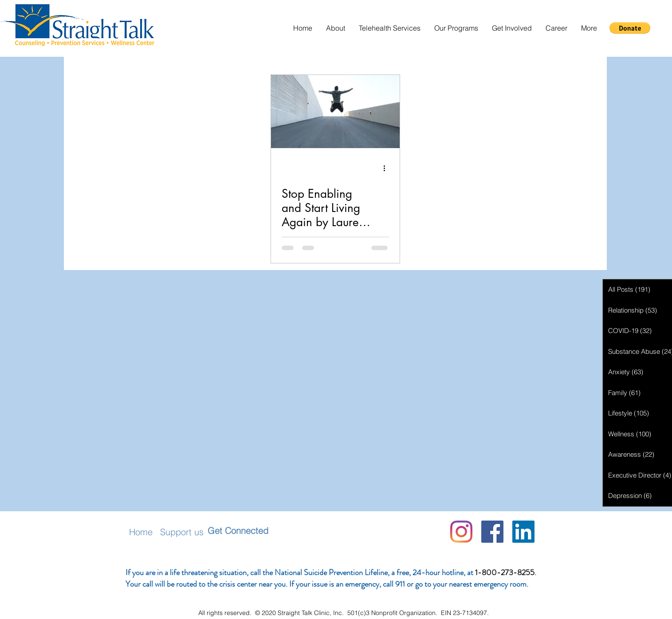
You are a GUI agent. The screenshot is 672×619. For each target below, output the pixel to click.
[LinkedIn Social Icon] (523, 532)
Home (141, 532)
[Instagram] (461, 532)
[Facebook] (492, 532)
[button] (335, 28)
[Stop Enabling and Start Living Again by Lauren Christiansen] (335, 112)
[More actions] (388, 168)
